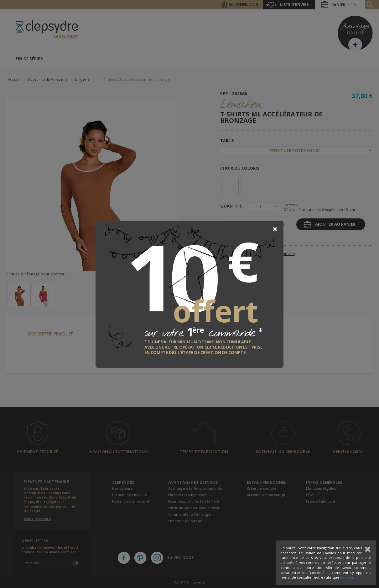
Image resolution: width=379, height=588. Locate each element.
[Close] (275, 229)
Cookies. (347, 577)
